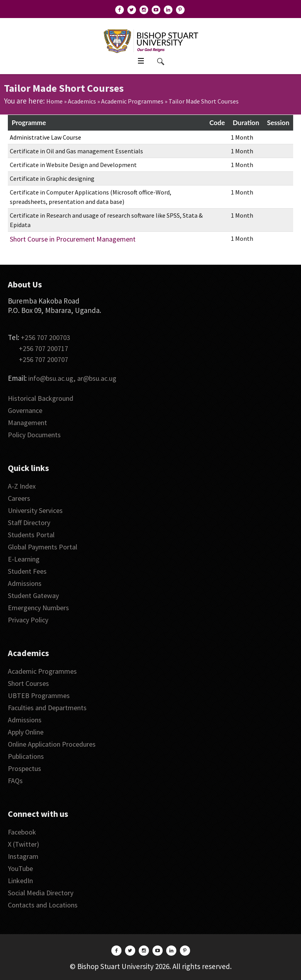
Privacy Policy (28, 620)
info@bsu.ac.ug (51, 378)
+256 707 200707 (44, 359)
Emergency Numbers (38, 608)
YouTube (20, 868)
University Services (35, 510)
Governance (25, 410)
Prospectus (24, 768)
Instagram (23, 856)
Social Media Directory (41, 893)
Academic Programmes (132, 101)
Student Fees (27, 571)
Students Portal (31, 535)
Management (27, 423)
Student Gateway (33, 595)
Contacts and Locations (43, 905)
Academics (82, 101)
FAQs (15, 781)
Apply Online (26, 732)
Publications (26, 756)
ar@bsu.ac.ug (97, 378)
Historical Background (41, 398)
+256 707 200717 (44, 348)
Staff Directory (29, 523)
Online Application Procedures (52, 744)
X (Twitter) (24, 844)
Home (54, 101)
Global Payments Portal (43, 547)
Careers (19, 498)
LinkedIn (20, 881)
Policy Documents (34, 435)
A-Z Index (22, 486)
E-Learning (24, 559)
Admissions (25, 583)
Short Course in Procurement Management (73, 239)
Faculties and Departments (47, 708)
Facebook (22, 832)
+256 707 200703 (45, 337)
